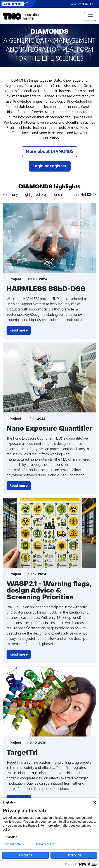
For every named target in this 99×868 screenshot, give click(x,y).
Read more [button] (20, 330)
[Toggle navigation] (90, 16)
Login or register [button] (50, 166)
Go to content (13, 4)
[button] (22, 16)
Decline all (74, 855)
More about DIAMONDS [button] (50, 152)
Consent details (13, 844)
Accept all (25, 855)
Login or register (82, 4)
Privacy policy (45, 844)
